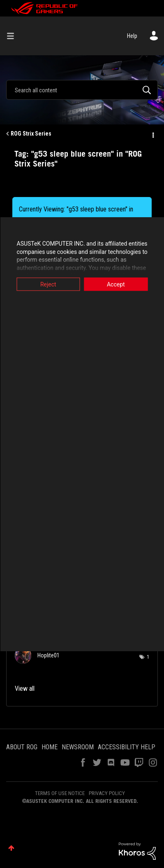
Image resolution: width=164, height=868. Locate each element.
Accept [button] (116, 284)
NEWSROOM (78, 747)
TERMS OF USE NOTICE (60, 793)
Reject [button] (48, 284)
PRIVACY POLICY (107, 793)
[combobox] (82, 90)
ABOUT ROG (22, 747)
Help (132, 36)
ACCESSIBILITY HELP (127, 747)
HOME (50, 747)
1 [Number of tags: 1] (148, 657)
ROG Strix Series (31, 134)
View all (25, 689)
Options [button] (152, 134)
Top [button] (11, 848)
